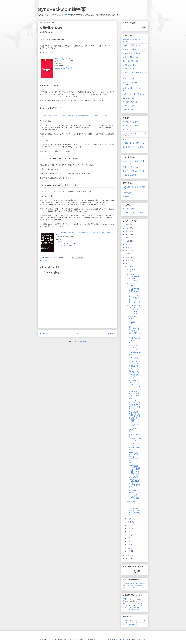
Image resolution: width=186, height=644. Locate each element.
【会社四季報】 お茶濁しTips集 (134, 354)
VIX (124, 586)
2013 (128, 264)
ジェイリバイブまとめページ (134, 171)
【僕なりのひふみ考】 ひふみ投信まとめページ (134, 394)
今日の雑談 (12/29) (131, 270)
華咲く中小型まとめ (130, 167)
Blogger (143, 639)
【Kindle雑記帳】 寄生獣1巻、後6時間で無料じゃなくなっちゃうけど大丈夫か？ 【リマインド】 (134, 417)
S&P (132, 584)
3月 (129, 545)
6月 (129, 535)
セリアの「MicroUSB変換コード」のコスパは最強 (134, 277)
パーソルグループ (129, 623)
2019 (128, 244)
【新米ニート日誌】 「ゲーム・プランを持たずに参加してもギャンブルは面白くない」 (134, 404)
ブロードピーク (133, 599)
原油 (129, 588)
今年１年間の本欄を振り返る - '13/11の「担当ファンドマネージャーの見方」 (134, 309)
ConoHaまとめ (128, 98)
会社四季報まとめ (130, 65)
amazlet (64, 61)
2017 (128, 251)
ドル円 (133, 588)
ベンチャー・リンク (138, 621)
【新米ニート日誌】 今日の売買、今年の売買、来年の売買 (134, 299)
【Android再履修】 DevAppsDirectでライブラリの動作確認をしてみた (134, 363)
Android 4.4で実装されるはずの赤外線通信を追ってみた (134, 446)
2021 (128, 238)
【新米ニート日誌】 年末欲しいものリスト (133, 347)
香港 (128, 586)
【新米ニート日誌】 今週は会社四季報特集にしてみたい (134, 374)
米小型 (143, 584)
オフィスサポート (129, 605)
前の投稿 (112, 333)
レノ (128, 601)
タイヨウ (128, 609)
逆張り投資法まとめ (130, 57)
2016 (128, 254)
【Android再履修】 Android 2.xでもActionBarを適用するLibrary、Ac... (134, 458)
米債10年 (137, 586)
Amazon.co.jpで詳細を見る (65, 68)
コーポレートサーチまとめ (133, 213)
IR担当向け (127, 139)
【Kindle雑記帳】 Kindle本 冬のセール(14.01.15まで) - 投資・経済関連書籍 (134, 494)
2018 (128, 247)
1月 (129, 551)
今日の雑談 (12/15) (131, 323)
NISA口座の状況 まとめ (132, 53)
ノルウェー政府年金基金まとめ (135, 49)
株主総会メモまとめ (130, 122)
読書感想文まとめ (130, 69)
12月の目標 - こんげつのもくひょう (134, 504)
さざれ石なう (128, 197)
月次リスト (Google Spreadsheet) (130, 83)
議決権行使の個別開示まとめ (134, 143)
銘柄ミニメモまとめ (130, 61)
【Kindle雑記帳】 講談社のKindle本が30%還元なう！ (134, 512)
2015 (128, 257)
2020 (128, 241)
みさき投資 (136, 609)
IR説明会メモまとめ (130, 126)
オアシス (130, 607)
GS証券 (135, 625)
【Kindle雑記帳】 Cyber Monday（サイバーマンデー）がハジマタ (134, 384)
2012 (128, 555)
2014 (128, 260)
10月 (129, 522)
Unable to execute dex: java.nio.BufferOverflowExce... (134, 437)
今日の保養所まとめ (130, 102)
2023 (128, 231)
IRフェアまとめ (129, 130)
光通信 (125, 599)
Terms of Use (128, 110)
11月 (129, 519)
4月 (129, 541)
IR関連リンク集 (129, 209)
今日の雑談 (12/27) (131, 285)
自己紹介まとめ (129, 106)
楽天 (130, 625)
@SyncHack (66, 15)
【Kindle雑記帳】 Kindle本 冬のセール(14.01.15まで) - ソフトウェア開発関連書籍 (134, 482)
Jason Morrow (123, 639)
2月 (129, 548)
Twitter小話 (127, 193)
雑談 (47, 261)
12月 (129, 266)
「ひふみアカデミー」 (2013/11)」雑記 (134, 428)
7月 (129, 532)
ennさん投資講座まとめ (132, 45)
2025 (128, 225)
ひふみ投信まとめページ (132, 175)
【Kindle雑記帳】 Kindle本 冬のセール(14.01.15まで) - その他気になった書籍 (134, 470)
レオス (136, 607)
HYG (143, 586)
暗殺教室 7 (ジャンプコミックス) (67, 59)
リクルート (126, 621)
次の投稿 (44, 333)
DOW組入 (126, 584)
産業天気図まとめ (130, 78)
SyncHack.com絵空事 (62, 9)
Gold (125, 588)
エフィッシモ (140, 601)
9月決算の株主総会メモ (133, 318)
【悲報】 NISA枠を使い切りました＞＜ (134, 291)
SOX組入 (137, 584)
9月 (129, 525)
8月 (129, 528)
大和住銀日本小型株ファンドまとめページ (134, 340)
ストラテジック (134, 603)
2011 (128, 558)
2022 (128, 234)
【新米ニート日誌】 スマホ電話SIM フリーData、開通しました (134, 331)
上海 (132, 586)
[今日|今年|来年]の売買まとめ (134, 94)
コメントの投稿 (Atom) (80, 341)
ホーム (78, 333)
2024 (128, 228)
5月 (129, 538)
